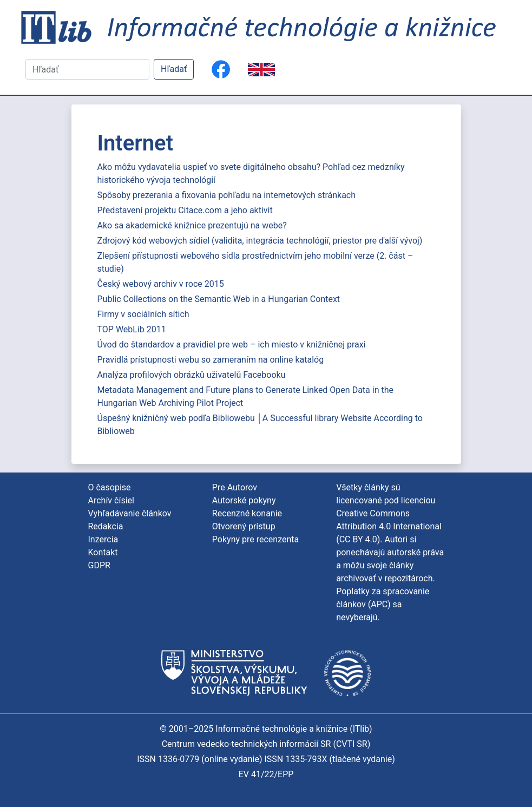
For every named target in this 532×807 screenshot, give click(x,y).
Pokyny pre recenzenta (255, 539)
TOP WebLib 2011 (132, 329)
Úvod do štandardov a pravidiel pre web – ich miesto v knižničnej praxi (232, 345)
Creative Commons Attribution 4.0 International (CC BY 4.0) (389, 526)
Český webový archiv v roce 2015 (161, 284)
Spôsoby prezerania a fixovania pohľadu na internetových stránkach (227, 195)
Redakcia (106, 526)
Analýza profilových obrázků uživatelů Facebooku (192, 375)
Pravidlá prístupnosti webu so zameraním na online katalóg (211, 360)
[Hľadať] (87, 69)
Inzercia (103, 539)
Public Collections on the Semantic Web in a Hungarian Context (219, 299)
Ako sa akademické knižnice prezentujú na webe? (192, 225)
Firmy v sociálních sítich (143, 314)
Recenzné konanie (247, 513)
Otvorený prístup (244, 526)
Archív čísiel (111, 500)
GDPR (99, 565)
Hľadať (174, 69)
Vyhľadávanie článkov (130, 513)
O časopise (110, 487)
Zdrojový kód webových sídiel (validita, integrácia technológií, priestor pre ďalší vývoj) (260, 241)
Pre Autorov (235, 487)
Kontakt (103, 552)
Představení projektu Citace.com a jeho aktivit (185, 210)
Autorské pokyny (244, 500)
